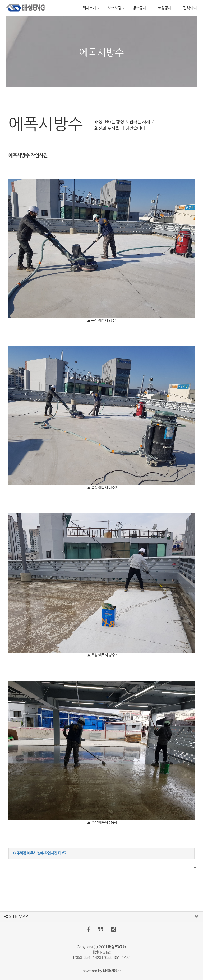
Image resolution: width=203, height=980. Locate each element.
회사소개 (91, 8)
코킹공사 (166, 8)
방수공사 (141, 8)
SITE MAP (16, 916)
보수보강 (116, 8)
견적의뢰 (190, 8)
